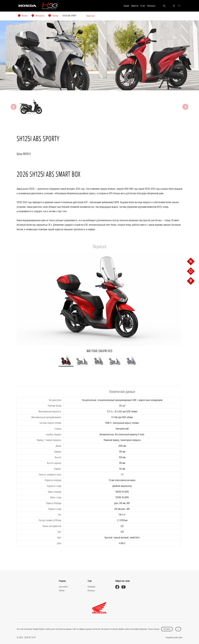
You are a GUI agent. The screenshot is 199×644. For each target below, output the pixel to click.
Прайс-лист (91, 16)
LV (174, 6)
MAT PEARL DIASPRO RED (100, 303)
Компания (91, 587)
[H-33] (50, 6)
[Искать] (164, 6)
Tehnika (62, 591)
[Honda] (27, 6)
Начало (23, 16)
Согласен (167, 629)
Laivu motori (63, 587)
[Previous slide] (14, 107)
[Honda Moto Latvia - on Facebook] (118, 587)
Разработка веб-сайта (174, 637)
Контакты (151, 6)
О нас (143, 6)
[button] (66, 361)
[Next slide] (185, 107)
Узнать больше (154, 629)
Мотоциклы (38, 16)
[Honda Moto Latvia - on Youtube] (125, 587)
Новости (135, 6)
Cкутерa (53, 16)
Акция (126, 6)
